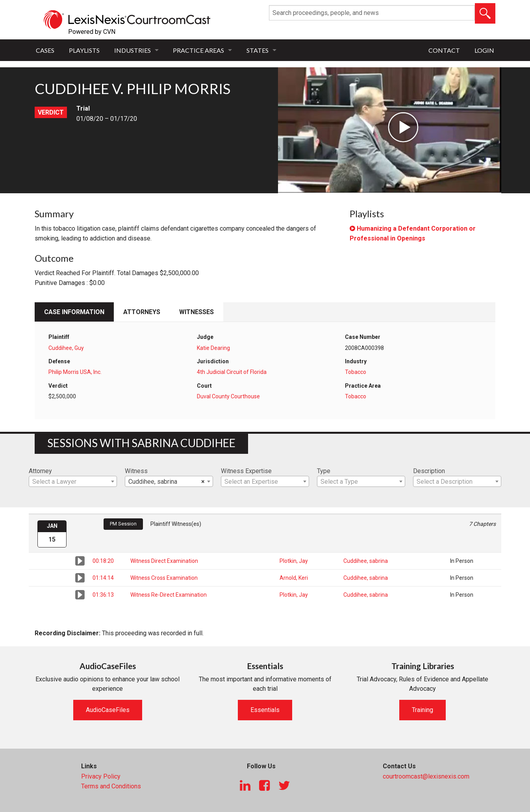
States (258, 50)
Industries (132, 50)
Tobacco (356, 372)
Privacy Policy (101, 776)
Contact (444, 50)
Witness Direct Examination (164, 561)
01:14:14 (103, 578)
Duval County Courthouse (228, 396)
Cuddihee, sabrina (366, 561)
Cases (45, 50)
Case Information (74, 312)
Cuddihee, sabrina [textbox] (167, 482)
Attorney (40, 471)
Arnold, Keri (294, 578)
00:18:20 (103, 561)
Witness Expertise (246, 471)
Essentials (265, 710)
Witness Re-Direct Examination (169, 595)
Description (429, 471)
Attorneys (142, 312)
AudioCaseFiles (108, 710)
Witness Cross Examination (164, 578)
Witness (136, 471)
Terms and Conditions (111, 786)
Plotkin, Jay (294, 561)
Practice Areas (198, 50)
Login (484, 50)
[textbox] (73, 482)
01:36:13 (103, 595)
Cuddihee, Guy (66, 348)
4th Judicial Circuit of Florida (232, 372)
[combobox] (73, 481)
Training (423, 710)
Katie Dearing (213, 348)
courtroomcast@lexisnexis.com (426, 776)
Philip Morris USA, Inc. (75, 372)
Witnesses (196, 312)
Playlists (84, 50)
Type (324, 471)
